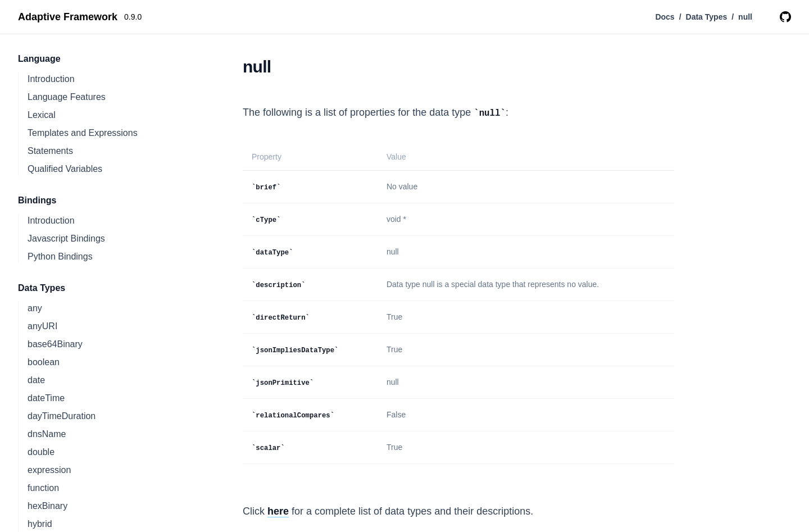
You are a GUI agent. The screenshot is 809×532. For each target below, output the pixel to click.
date (36, 380)
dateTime (46, 398)
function (43, 488)
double (41, 452)
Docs (665, 17)
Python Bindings (60, 256)
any (35, 308)
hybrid (40, 524)
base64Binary (55, 344)
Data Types (707, 17)
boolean (44, 362)
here (278, 511)
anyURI (42, 326)
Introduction (51, 79)
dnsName (47, 434)
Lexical (42, 115)
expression (49, 470)
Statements (50, 151)
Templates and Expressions (83, 133)
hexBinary (47, 506)
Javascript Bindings (66, 238)
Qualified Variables (65, 169)
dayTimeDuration (62, 416)
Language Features (67, 97)
